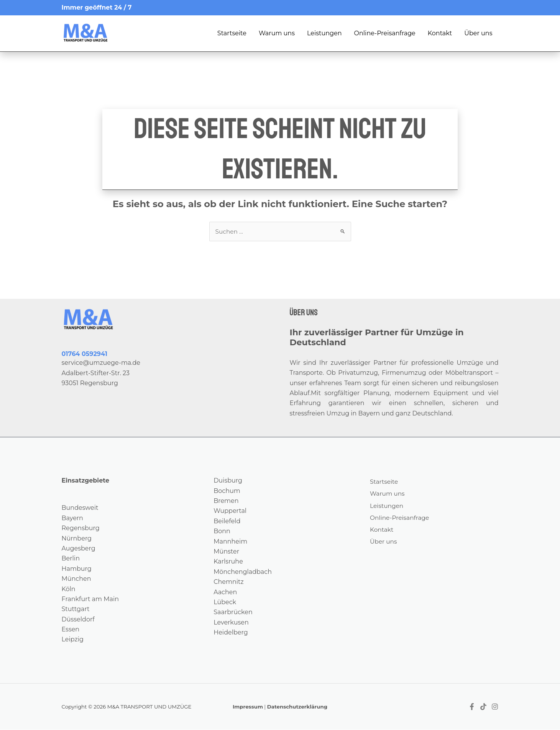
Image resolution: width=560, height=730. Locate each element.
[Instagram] (495, 707)
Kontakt (440, 33)
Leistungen (324, 33)
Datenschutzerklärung (297, 707)
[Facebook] (472, 707)
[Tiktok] (483, 707)
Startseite (232, 33)
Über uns (478, 33)
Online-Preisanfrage (385, 33)
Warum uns (277, 33)
